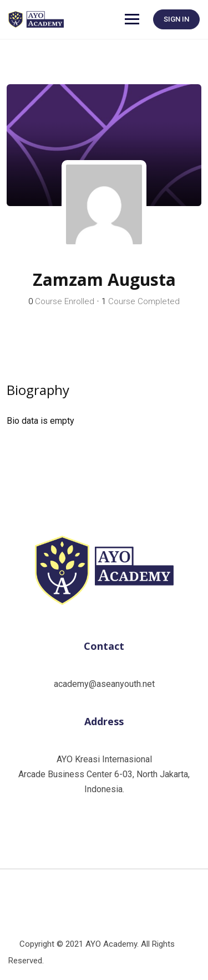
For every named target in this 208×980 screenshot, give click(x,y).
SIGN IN (176, 19)
